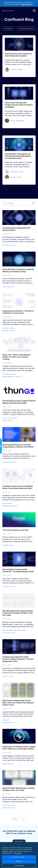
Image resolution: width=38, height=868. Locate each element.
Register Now (27, 4)
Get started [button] (19, 841)
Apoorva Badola (9, 328)
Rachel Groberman (17, 121)
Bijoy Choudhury (9, 805)
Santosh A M (7, 421)
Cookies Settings (19, 866)
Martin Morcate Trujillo (12, 377)
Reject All (19, 861)
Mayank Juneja (16, 177)
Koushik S (6, 720)
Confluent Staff (17, 172)
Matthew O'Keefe (9, 245)
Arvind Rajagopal (9, 374)
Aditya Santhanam (10, 418)
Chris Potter (7, 676)
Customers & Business (26, 28)
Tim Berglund (8, 545)
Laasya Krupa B (8, 287)
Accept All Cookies (19, 857)
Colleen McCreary (10, 462)
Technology (8, 28)
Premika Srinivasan (10, 506)
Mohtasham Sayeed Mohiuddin (14, 630)
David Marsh (7, 503)
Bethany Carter (9, 331)
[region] (19, 855)
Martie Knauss (8, 764)
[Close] (34, 844)
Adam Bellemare (16, 70)
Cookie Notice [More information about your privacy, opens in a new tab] (18, 853)
